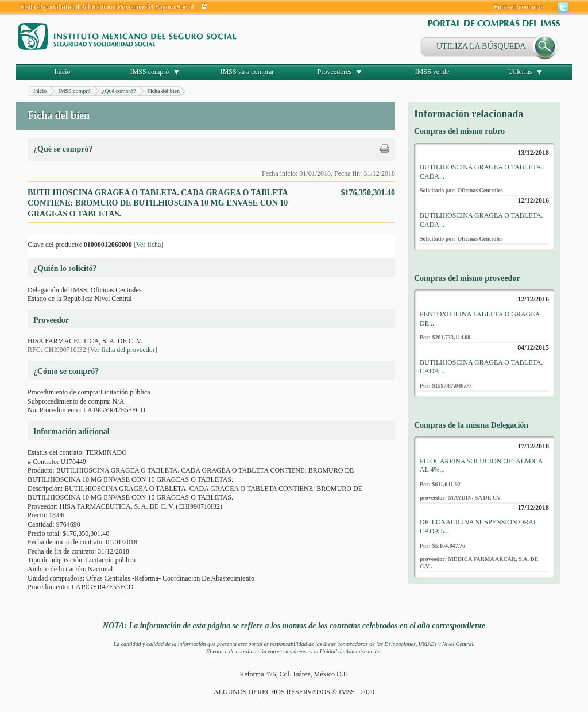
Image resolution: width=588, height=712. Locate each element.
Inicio (63, 72)
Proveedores (334, 72)
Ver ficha (149, 245)
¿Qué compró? (119, 91)
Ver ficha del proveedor (123, 350)
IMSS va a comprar (247, 72)
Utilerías (520, 72)
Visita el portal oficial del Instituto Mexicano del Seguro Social (107, 7)
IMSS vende (432, 72)
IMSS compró (150, 72)
